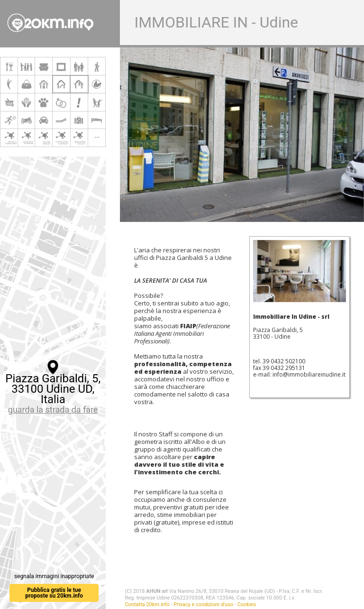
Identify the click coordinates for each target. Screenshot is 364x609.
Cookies (247, 604)
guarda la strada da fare (53, 410)
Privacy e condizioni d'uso (203, 604)
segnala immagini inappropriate (54, 576)
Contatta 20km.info (147, 604)
